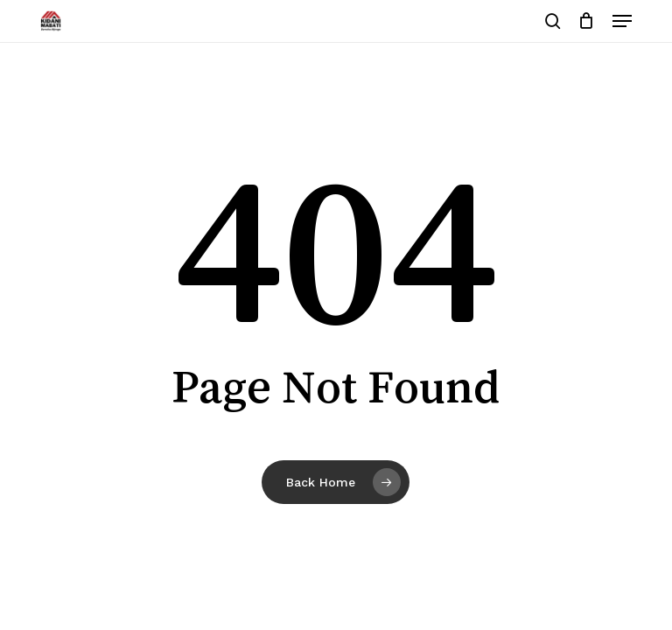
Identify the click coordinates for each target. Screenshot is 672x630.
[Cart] (587, 21)
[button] (622, 21)
